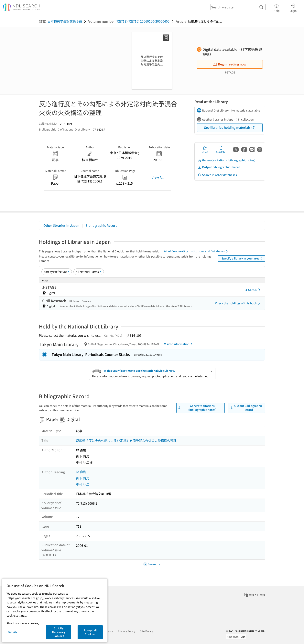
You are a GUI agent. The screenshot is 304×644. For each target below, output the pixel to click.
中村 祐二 (83, 484)
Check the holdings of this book (238, 303)
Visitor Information (179, 344)
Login (293, 7)
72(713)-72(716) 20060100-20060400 (143, 21)
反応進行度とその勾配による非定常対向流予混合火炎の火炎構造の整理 (126, 440)
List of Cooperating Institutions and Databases (196, 251)
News (109, 631)
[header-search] (238, 7)
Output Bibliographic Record (219, 167)
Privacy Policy (126, 631)
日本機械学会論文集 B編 (65, 21)
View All (158, 177)
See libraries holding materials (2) (230, 127)
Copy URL (221, 150)
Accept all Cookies (90, 632)
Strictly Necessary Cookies (59, 632)
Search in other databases (217, 175)
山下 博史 (83, 478)
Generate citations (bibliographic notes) (227, 160)
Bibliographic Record (101, 225)
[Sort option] (57, 272)
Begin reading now (229, 64)
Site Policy (146, 631)
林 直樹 (81, 472)
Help (277, 7)
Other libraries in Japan (61, 225)
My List (205, 150)
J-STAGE (254, 290)
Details (12, 632)
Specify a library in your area (243, 259)
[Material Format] (89, 272)
